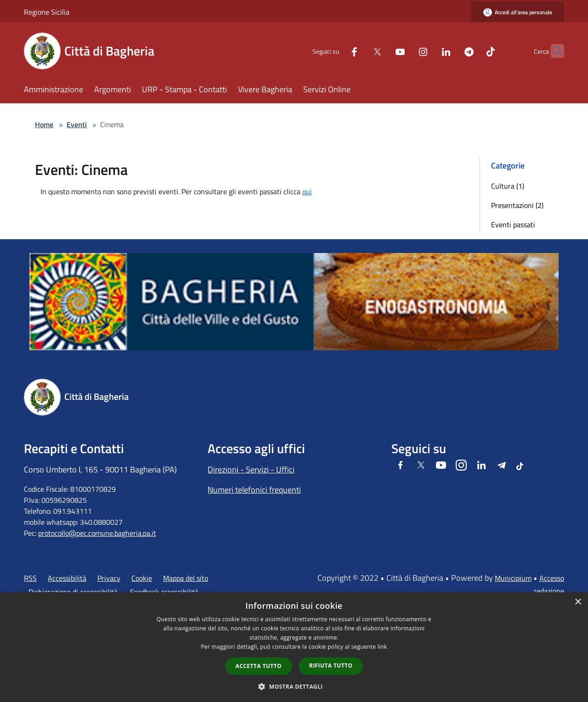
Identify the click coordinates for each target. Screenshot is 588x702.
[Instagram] (405, 51)
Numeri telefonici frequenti (254, 490)
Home (44, 124)
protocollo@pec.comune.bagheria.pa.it (97, 533)
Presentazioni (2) (517, 205)
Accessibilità (67, 578)
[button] (294, 686)
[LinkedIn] (428, 51)
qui (307, 191)
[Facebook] (336, 51)
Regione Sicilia (47, 12)
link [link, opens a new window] (382, 647)
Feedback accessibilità (164, 592)
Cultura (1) (508, 186)
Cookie (142, 578)
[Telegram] (451, 51)
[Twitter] (359, 51)
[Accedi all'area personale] (518, 12)
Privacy (109, 578)
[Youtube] (382, 51)
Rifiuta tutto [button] (331, 665)
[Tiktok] (473, 51)
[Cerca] (553, 51)
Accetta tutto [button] (259, 666)
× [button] (578, 602)
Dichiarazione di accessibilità (73, 592)
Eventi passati (513, 225)
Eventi (77, 124)
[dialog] (294, 647)
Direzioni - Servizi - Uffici (251, 469)
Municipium (513, 578)
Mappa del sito (186, 578)
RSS (30, 578)
